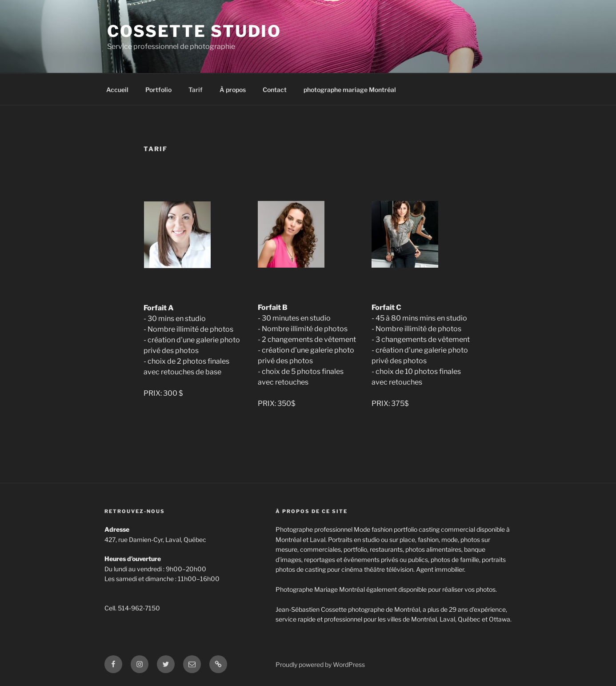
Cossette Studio (194, 31)
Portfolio (158, 90)
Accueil (117, 90)
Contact (275, 90)
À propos (233, 90)
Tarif (196, 90)
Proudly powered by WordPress (320, 664)
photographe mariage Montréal (350, 90)
